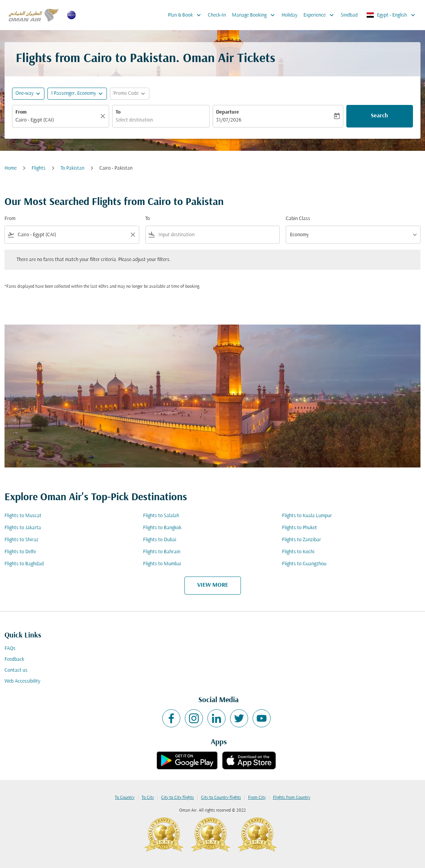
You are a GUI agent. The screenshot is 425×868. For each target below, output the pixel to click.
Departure (228, 112)
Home (11, 168)
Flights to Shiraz (21, 540)
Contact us (16, 670)
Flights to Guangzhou (304, 564)
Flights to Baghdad (24, 564)
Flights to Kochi (298, 552)
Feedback (14, 659)
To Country (125, 798)
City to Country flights (221, 798)
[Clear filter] (133, 235)
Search (379, 116)
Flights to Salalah (161, 516)
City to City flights (177, 798)
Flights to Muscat (23, 516)
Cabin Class (298, 219)
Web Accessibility (22, 681)
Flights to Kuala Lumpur (307, 516)
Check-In (217, 15)
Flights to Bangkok (162, 528)
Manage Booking (255, 15)
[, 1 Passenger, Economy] (73, 93)
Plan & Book (186, 15)
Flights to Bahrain (162, 552)
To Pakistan (72, 168)
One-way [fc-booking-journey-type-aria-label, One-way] (24, 93)
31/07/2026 (229, 120)
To (118, 112)
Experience (321, 15)
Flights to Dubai (160, 540)
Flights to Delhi (20, 552)
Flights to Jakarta (23, 528)
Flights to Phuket (299, 528)
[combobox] (57, 120)
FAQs (10, 649)
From (21, 112)
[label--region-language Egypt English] (391, 15)
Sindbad (349, 15)
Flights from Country (292, 798)
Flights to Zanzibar (302, 540)
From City (257, 798)
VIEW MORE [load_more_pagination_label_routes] (213, 585)
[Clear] (104, 116)
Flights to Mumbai (162, 564)
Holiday (289, 15)
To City (148, 798)
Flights (39, 168)
